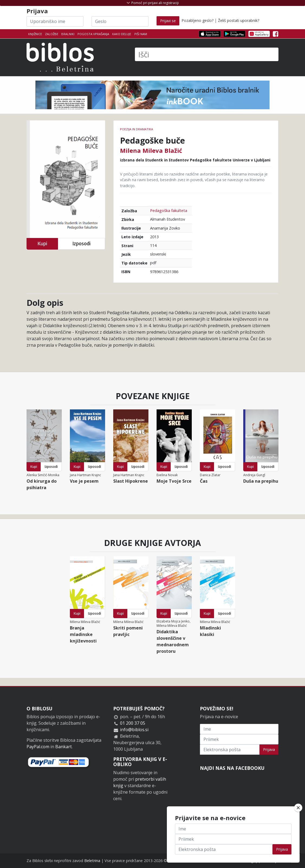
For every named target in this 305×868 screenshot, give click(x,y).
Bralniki (68, 34)
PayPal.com (38, 747)
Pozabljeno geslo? (197, 20)
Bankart (64, 747)
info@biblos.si (134, 730)
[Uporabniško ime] (55, 21)
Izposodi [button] (81, 243)
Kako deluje (122, 34)
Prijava (269, 749)
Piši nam (141, 34)
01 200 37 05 (133, 723)
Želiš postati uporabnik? (239, 20)
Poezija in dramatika (137, 129)
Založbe (52, 34)
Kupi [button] (42, 243)
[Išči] (207, 54)
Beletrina (92, 861)
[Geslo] (120, 21)
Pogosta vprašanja (93, 34)
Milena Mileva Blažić (151, 150)
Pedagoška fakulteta (169, 211)
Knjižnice (35, 34)
